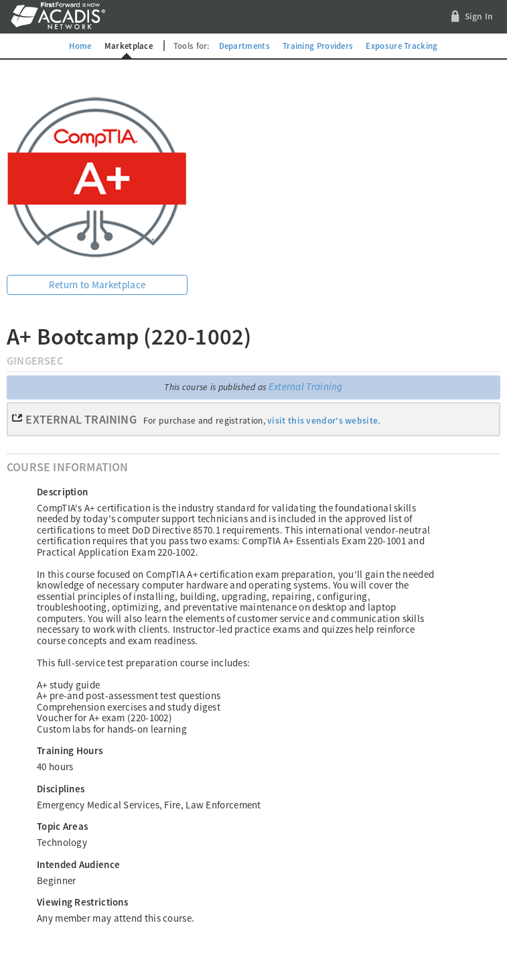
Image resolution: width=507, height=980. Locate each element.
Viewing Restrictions (82, 902)
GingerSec (35, 361)
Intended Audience (78, 864)
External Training (306, 386)
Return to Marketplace (97, 285)
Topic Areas (62, 826)
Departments (244, 46)
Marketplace (129, 46)
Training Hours (70, 750)
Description (62, 492)
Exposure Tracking (402, 46)
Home (80, 46)
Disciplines (61, 789)
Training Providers (318, 46)
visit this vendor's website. (324, 421)
